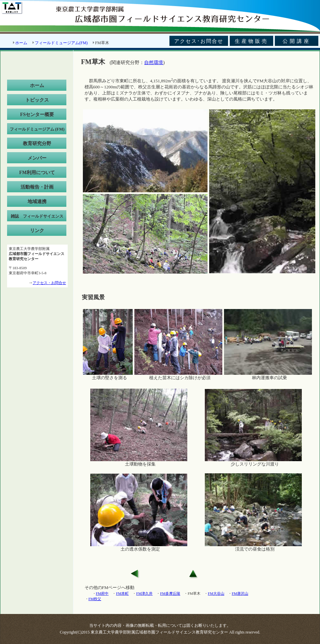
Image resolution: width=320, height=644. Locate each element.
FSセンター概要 (37, 115)
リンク (37, 231)
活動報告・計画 (37, 187)
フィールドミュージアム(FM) (61, 43)
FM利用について (37, 173)
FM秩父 (95, 599)
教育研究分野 (37, 144)
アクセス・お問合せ (49, 283)
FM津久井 (144, 593)
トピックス (37, 100)
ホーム (21, 43)
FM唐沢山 (240, 593)
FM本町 (122, 593)
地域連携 (37, 202)
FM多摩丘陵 (170, 593)
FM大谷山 (216, 593)
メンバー (37, 158)
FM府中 (102, 593)
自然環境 (154, 63)
